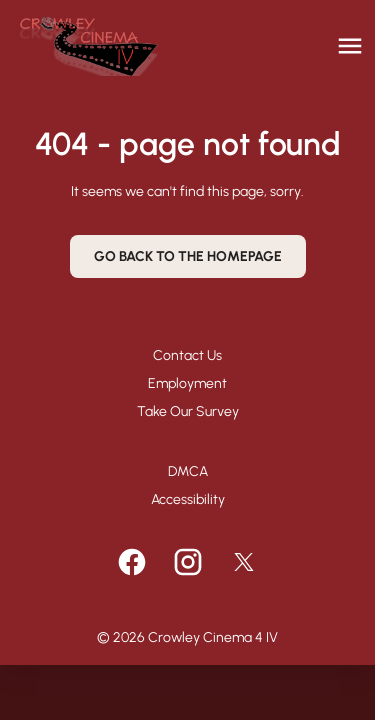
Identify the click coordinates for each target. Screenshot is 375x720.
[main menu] (350, 46)
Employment (187, 383)
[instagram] (188, 562)
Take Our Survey (188, 411)
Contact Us (187, 355)
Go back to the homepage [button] (188, 256)
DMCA (188, 471)
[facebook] (132, 562)
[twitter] (244, 562)
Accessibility (188, 499)
